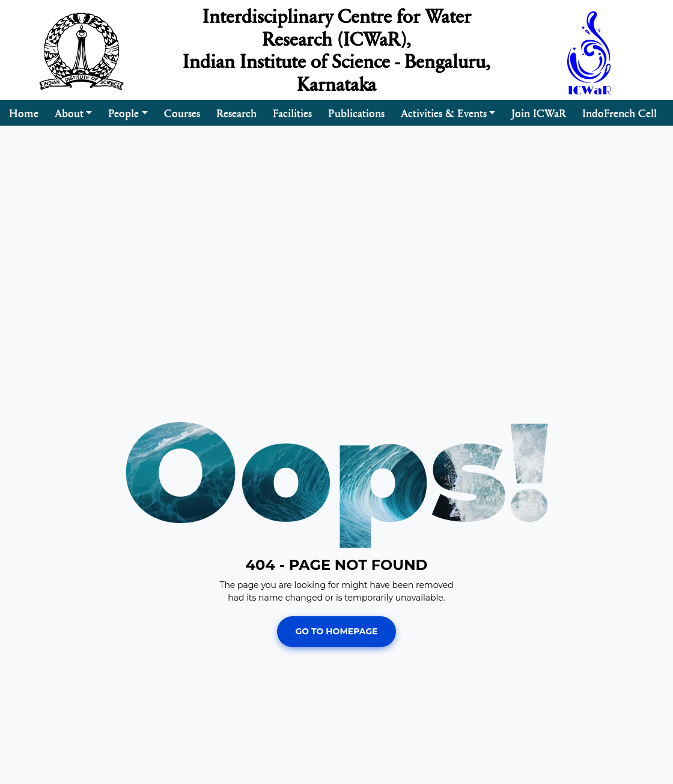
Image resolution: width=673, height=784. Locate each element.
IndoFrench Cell (620, 112)
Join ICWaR (539, 112)
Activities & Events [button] (444, 112)
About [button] (69, 112)
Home (24, 112)
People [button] (123, 112)
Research (236, 112)
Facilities (292, 112)
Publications (356, 112)
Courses (182, 112)
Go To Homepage (336, 631)
